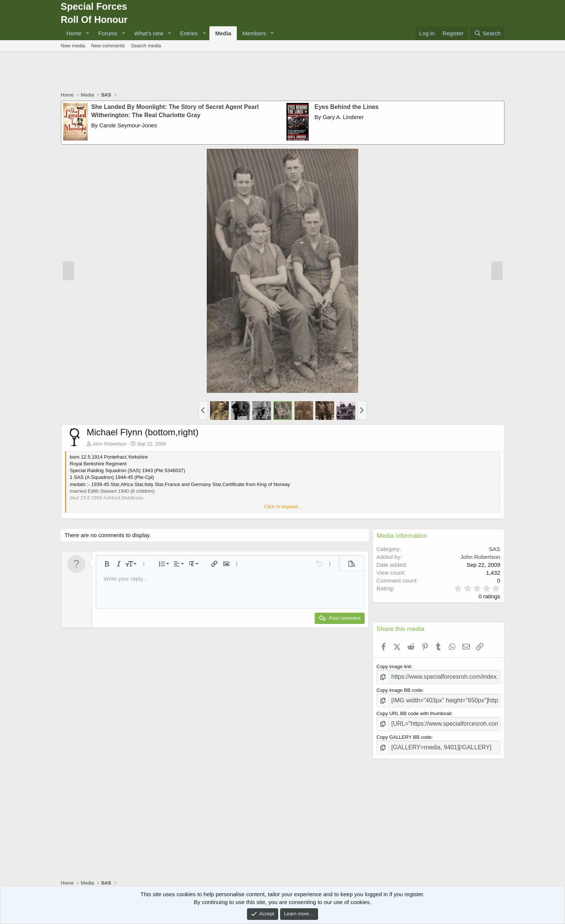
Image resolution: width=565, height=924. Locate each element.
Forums (108, 33)
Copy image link (394, 667)
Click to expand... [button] (283, 507)
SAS (494, 549)
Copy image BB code (400, 688)
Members (254, 33)
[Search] (487, 33)
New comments (108, 46)
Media (223, 33)
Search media (146, 46)
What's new (149, 33)
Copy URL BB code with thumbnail (414, 710)
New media (73, 46)
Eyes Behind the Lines (347, 107)
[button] (87, 33)
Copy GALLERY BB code (404, 732)
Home (74, 33)
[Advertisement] (283, 72)
